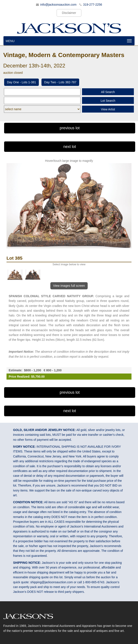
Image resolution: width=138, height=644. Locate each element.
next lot (70, 147)
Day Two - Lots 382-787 (60, 82)
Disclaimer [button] (69, 13)
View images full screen (69, 286)
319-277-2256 (93, 5)
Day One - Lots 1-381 (21, 82)
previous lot (70, 128)
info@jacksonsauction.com (58, 5)
